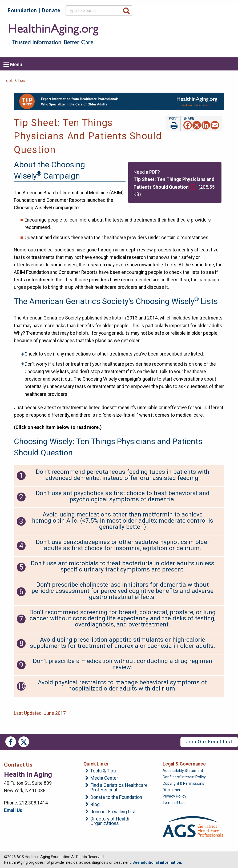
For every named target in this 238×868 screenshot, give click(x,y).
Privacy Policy (174, 796)
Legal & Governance (184, 764)
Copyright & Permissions (183, 783)
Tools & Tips (14, 81)
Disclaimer (172, 790)
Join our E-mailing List (113, 812)
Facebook (11, 742)
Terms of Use (174, 803)
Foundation (22, 11)
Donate (51, 11)
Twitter (24, 742)
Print (173, 124)
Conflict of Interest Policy (184, 777)
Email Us (13, 810)
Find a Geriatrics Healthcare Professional (119, 788)
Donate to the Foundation (116, 798)
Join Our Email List (209, 742)
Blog (95, 805)
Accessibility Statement (183, 771)
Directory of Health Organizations (110, 821)
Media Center (104, 778)
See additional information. (157, 862)
